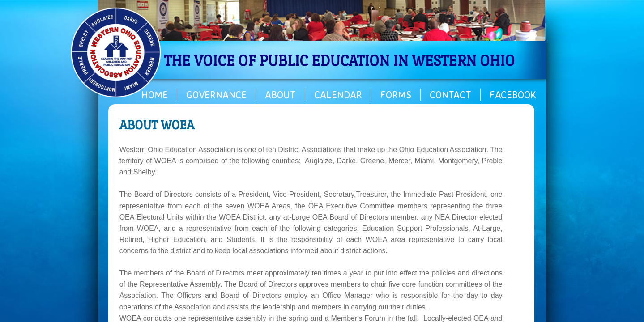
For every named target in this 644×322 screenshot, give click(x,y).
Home (155, 95)
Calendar (338, 95)
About (280, 95)
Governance (216, 95)
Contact (450, 95)
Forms (396, 95)
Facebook (513, 95)
